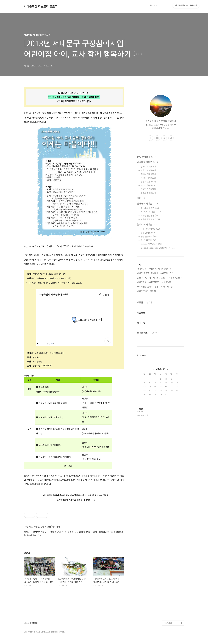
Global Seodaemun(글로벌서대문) (158, 248)
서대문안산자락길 (150, 229)
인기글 (149, 302)
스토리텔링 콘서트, (145, 286)
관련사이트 (169, 623)
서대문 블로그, (143, 273)
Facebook (142, 333)
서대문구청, (142, 269)
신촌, (157, 286)
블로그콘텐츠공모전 (151, 244)
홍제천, (153, 291)
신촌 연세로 (148, 233)
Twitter (155, 333)
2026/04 (161, 369)
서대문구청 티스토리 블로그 (41, 6)
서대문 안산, (163, 269)
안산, (172, 273)
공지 (141, 198)
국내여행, (155, 273)
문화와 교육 (148, 167)
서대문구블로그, (175, 278)
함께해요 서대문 (148, 203)
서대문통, (164, 273)
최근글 (140, 302)
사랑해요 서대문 (148, 162)
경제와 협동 (148, 174)
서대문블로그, (154, 282)
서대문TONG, (143, 291)
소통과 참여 (148, 193)
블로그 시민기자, (144, 278)
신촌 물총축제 (149, 236)
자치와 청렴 (148, 185)
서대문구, (153, 269)
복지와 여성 (148, 178)
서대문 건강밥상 (150, 215)
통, (171, 269)
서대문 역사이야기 (150, 219)
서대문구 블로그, (160, 278)
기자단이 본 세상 (151, 212)
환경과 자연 (148, 170)
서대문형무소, (168, 282)
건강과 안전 (148, 189)
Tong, (163, 286)
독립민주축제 (148, 240)
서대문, (170, 286)
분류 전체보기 (147, 157)
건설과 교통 (148, 182)
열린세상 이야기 (150, 208)
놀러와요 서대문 (147, 224)
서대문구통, (142, 282)
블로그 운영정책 (31, 623)
